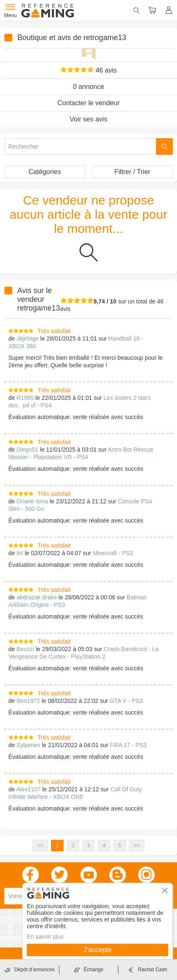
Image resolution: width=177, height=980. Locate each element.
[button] (165, 893)
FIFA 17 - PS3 (128, 745)
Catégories (45, 172)
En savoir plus (45, 937)
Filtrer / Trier (132, 172)
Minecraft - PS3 (113, 553)
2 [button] (73, 846)
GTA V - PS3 (126, 701)
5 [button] (120, 846)
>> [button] (137, 846)
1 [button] (58, 846)
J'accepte (97, 950)
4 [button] (104, 846)
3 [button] (88, 846)
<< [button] (40, 846)
